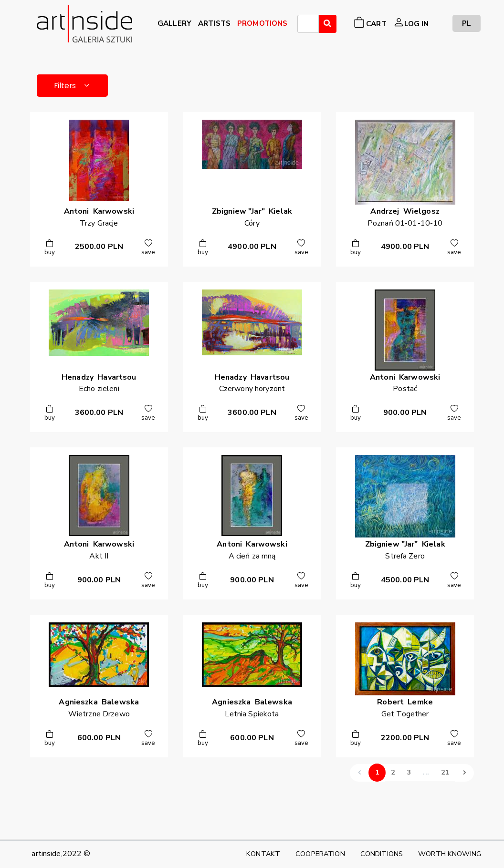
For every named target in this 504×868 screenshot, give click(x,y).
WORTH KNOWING (450, 854)
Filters (75, 86)
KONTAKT (263, 854)
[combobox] (308, 24)
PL (467, 23)
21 (445, 774)
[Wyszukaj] (327, 24)
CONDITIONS (382, 854)
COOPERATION (320, 854)
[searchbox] (303, 25)
